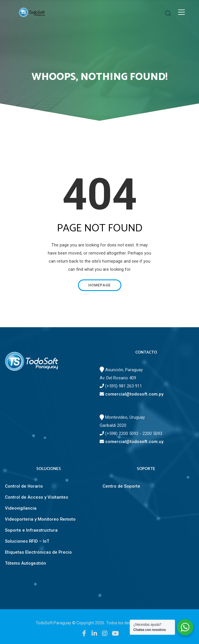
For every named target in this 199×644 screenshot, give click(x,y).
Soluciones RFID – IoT (27, 541)
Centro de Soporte (121, 486)
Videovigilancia (21, 508)
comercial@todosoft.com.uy (132, 442)
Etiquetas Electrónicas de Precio (38, 552)
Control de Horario (24, 486)
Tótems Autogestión (25, 563)
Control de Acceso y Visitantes (36, 497)
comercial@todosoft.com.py (132, 394)
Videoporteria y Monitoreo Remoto (40, 519)
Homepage (99, 285)
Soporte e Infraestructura (31, 530)
